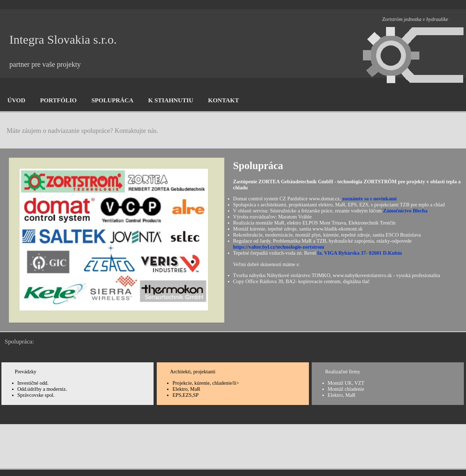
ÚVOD (17, 100)
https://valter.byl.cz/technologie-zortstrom (279, 247)
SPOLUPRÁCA (112, 100)
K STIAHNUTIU (171, 100)
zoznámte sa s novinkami (369, 199)
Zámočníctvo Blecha (405, 211)
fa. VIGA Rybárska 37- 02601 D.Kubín (360, 253)
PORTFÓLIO (58, 100)
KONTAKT (223, 100)
